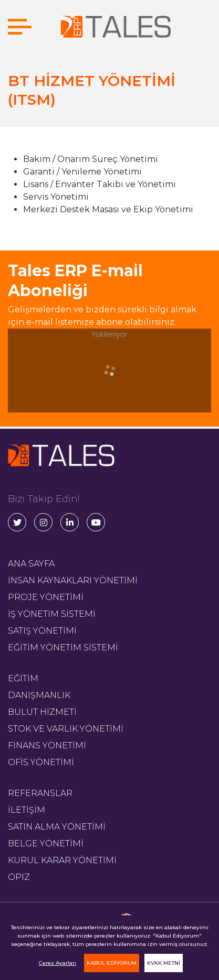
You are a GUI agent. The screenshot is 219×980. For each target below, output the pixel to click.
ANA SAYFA (31, 564)
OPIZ (19, 877)
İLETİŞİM (27, 810)
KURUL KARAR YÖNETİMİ (62, 860)
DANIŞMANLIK (39, 695)
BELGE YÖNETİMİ (46, 843)
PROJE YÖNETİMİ (46, 597)
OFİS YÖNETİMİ (41, 762)
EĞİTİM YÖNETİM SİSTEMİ (63, 647)
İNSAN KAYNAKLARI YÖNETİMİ (73, 580)
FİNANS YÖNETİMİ (47, 745)
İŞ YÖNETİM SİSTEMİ (52, 614)
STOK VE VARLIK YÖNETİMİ (66, 729)
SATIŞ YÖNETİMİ (42, 631)
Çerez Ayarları (58, 963)
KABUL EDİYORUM (112, 963)
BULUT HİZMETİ (42, 712)
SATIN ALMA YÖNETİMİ (57, 827)
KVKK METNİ (164, 963)
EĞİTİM (23, 678)
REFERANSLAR (40, 793)
